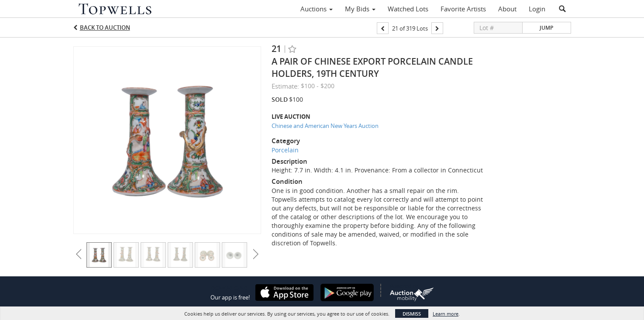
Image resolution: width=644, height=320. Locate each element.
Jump (546, 28)
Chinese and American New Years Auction (325, 126)
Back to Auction (105, 28)
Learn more (446, 314)
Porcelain (285, 150)
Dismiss (412, 314)
